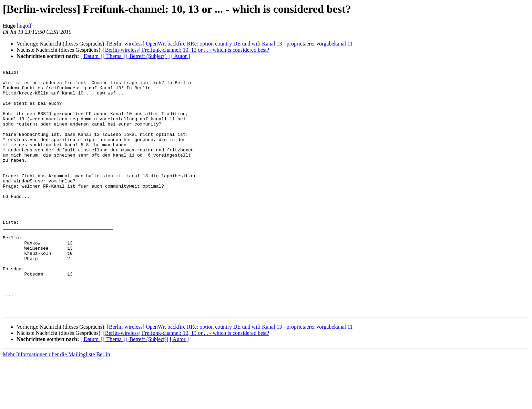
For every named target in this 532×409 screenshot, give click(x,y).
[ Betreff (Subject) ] (148, 56)
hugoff (24, 26)
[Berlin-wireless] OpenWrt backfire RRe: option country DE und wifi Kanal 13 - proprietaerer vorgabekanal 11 (230, 44)
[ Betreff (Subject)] (147, 388)
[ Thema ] (114, 56)
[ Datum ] (91, 56)
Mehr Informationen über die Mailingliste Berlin (56, 403)
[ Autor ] (181, 56)
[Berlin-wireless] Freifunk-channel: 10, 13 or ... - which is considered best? (186, 50)
